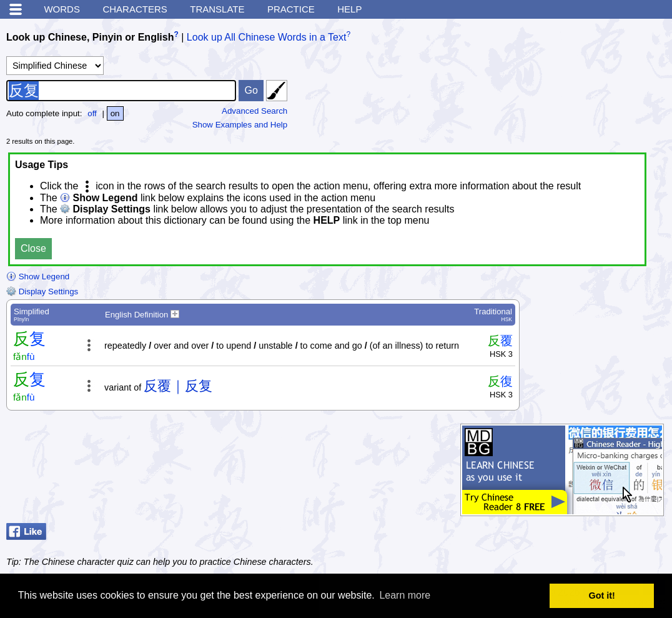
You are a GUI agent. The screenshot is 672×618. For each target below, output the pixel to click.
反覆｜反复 (178, 386)
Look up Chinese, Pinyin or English (90, 37)
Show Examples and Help (240, 125)
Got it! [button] (602, 596)
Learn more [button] (405, 595)
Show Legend (38, 277)
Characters (135, 9)
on (115, 113)
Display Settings (42, 292)
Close (33, 248)
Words (62, 9)
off (92, 113)
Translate (217, 9)
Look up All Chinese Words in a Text (267, 37)
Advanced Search (254, 111)
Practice (291, 9)
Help (349, 9)
